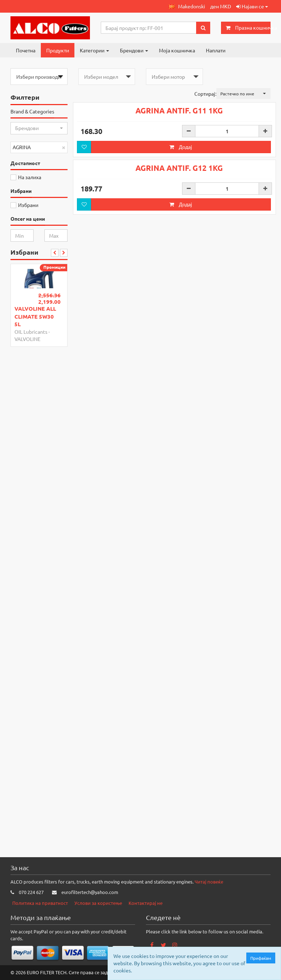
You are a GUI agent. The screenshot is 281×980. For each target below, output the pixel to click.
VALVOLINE (27, 339)
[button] (187, 6)
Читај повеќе (209, 882)
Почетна (26, 50)
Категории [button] (94, 50)
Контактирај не (146, 903)
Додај (181, 232)
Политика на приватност (40, 903)
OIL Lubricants (31, 332)
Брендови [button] (134, 50)
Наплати (216, 50)
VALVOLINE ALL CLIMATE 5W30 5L (35, 316)
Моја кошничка (177, 50)
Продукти (58, 50)
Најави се (252, 6)
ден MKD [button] (221, 6)
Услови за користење (98, 903)
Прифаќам (262, 958)
